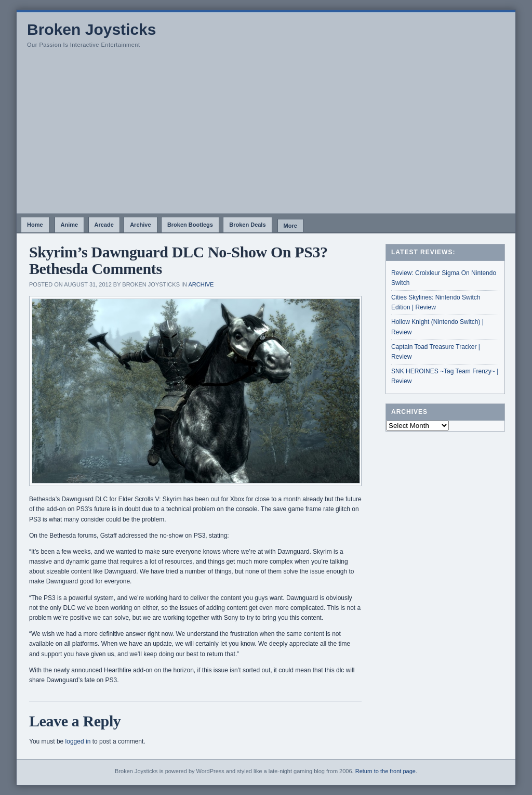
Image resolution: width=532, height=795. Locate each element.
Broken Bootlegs (190, 225)
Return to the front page (385, 771)
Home (35, 225)
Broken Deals (247, 225)
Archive (140, 225)
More (290, 226)
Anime (70, 225)
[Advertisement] (266, 135)
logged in (78, 741)
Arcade (104, 225)
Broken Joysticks (91, 29)
